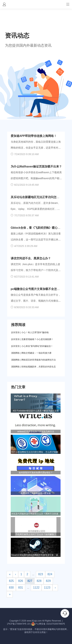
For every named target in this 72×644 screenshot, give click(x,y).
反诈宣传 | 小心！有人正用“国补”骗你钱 (30, 332)
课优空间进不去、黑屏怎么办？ (31, 258)
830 (11, 588)
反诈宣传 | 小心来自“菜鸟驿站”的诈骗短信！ (32, 346)
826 (21, 581)
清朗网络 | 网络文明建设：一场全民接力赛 (31, 353)
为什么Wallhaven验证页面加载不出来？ (36, 166)
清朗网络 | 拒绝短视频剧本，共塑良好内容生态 (33, 367)
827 (30, 581)
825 (11, 581)
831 (21, 588)
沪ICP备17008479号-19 (18, 624)
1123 (47, 588)
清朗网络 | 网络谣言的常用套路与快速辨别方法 (33, 360)
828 (39, 581)
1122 (36, 588)
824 (50, 574)
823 (41, 574)
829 (48, 581)
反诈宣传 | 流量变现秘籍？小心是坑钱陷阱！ (32, 339)
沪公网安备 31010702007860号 (48, 624)
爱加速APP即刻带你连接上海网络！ (34, 136)
